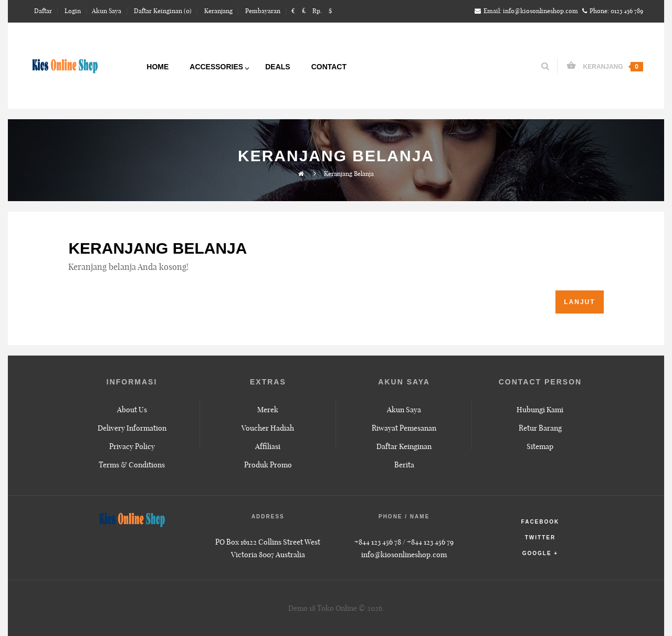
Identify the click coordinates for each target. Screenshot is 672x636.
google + (540, 553)
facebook (540, 522)
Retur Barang (540, 428)
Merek (268, 410)
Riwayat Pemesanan (404, 428)
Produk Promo (268, 465)
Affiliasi (268, 446)
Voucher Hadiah (268, 428)
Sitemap (540, 446)
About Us (132, 410)
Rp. (317, 11)
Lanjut (579, 302)
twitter (540, 538)
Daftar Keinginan (404, 446)
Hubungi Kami (540, 410)
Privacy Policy (132, 446)
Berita (404, 465)
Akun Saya (404, 410)
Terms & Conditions (132, 465)
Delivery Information (132, 428)
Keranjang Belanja (349, 174)
